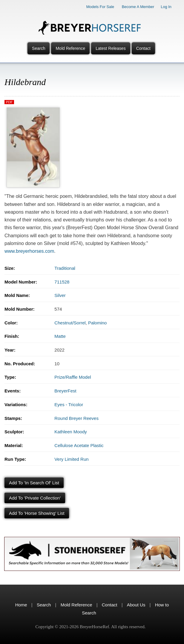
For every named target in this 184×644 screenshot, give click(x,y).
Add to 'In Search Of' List (34, 483)
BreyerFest (65, 391)
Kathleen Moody (70, 432)
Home (21, 605)
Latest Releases (111, 48)
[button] (33, 109)
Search (39, 48)
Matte (60, 336)
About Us (136, 605)
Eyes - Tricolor (69, 405)
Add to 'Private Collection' (35, 498)
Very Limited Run (71, 459)
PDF (9, 102)
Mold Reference (70, 48)
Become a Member (138, 7)
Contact (143, 48)
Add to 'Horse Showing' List (37, 513)
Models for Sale (100, 7)
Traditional (65, 268)
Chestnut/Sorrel (70, 323)
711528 (62, 282)
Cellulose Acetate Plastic (79, 445)
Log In (166, 7)
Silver (60, 295)
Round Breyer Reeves (76, 418)
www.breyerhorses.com (29, 251)
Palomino (98, 323)
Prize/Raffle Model (73, 377)
